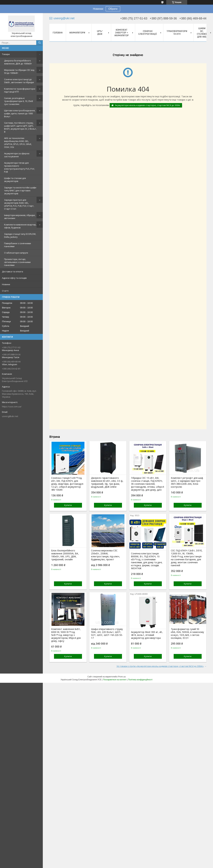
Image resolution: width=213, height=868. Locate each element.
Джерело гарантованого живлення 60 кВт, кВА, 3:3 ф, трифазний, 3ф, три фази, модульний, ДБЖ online (107, 482)
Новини (6, 284)
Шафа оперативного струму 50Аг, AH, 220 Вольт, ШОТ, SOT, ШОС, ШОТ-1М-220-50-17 (107, 634)
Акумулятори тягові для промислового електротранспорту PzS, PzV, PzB (19, 167)
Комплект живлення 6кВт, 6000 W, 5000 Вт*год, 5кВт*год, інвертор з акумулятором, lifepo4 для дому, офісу (66, 635)
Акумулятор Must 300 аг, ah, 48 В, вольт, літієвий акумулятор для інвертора (147, 635)
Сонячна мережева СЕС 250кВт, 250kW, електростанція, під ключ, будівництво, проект (105, 555)
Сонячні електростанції (148, 33)
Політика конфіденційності (140, 680)
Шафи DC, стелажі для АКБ (202, 33)
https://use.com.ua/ (12, 407)
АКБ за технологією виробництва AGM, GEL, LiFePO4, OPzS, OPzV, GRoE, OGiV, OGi (18, 143)
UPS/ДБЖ (100, 33)
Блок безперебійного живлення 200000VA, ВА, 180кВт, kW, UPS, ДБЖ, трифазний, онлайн (65, 555)
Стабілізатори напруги (16, 253)
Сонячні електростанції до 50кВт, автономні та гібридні (19, 81)
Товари (6, 54)
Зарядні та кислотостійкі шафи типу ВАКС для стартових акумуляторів (20, 190)
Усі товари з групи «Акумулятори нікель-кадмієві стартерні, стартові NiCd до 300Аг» (160, 666)
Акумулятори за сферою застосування (17, 155)
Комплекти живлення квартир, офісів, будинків (20, 226)
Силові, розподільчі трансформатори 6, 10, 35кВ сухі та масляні (19, 101)
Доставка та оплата (13, 271)
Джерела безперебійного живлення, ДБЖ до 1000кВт (18, 62)
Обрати (113, 9)
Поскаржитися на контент (115, 680)
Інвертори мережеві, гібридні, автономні (20, 217)
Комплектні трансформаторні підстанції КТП (20, 90)
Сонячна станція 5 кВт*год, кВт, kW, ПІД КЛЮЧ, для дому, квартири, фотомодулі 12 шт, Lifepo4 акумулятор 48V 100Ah (67, 484)
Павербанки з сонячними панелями (18, 245)
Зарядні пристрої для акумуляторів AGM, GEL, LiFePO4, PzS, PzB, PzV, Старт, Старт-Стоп (19, 204)
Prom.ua (122, 677)
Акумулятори (77, 33)
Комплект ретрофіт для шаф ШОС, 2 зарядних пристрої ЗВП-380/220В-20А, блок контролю (187, 482)
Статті (5, 291)
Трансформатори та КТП (177, 33)
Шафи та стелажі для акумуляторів (15, 180)
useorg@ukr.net (10, 416)
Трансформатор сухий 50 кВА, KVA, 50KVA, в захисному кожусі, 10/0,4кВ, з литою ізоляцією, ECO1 (187, 634)
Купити (68, 505)
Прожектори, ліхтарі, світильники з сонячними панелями (17, 262)
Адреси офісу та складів (14, 278)
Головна (58, 33)
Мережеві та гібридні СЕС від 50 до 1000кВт (19, 71)
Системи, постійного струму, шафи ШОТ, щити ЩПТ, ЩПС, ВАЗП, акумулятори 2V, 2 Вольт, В (20, 127)
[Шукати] (40, 43)
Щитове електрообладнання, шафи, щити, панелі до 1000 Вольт (20, 113)
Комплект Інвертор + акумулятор (122, 33)
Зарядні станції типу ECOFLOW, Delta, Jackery (20, 235)
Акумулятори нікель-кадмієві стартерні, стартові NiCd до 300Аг (148, 105)
